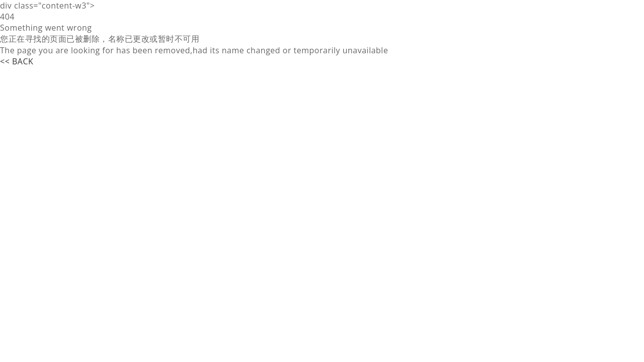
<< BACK (17, 61)
